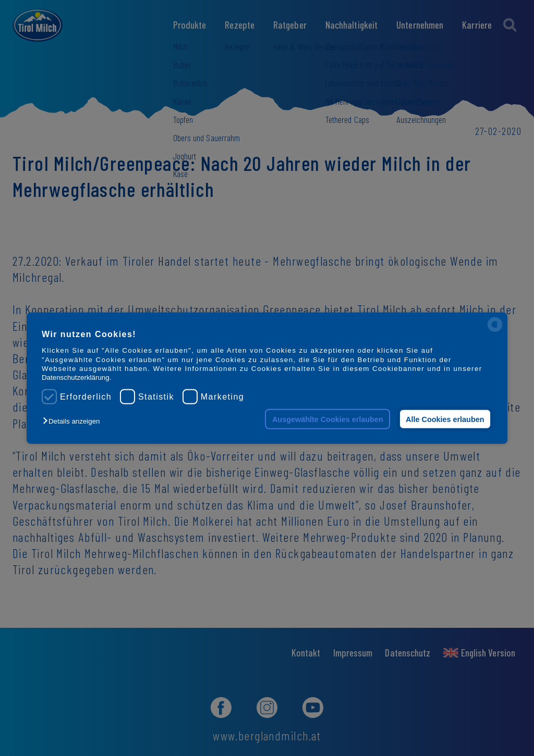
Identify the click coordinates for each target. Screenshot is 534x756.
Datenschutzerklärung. (76, 377)
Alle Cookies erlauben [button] (445, 419)
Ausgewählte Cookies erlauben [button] (328, 419)
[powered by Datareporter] (495, 331)
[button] (74, 421)
